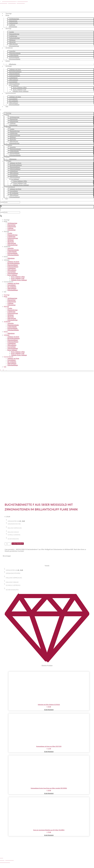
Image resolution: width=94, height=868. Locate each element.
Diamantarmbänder (13, 250)
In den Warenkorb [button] (49, 593)
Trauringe (7, 220)
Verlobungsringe (12, 223)
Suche (2, 202)
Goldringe (10, 228)
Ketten (8, 61)
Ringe (7, 15)
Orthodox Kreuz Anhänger (21, 91)
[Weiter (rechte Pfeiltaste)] (3, 868)
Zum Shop (19, 860)
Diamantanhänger (13, 265)
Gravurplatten (12, 272)
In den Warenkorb (18, 427)
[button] (47, 110)
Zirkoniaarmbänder (15, 59)
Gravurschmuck (11, 93)
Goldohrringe (11, 237)
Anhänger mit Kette (13, 262)
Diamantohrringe (12, 235)
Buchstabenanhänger (14, 263)
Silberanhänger (12, 270)
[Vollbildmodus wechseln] (3, 866)
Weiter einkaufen (9, 863)
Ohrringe (8, 28)
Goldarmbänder (12, 252)
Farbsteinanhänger (13, 267)
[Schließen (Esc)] (6, 866)
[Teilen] (4, 866)
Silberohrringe (12, 243)
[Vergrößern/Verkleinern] (1, 866)
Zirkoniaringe (13, 125)
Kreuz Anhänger (12, 275)
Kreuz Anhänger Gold (18, 278)
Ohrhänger (11, 240)
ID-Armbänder (12, 287)
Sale (7, 106)
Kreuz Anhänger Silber (18, 277)
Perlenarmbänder (12, 253)
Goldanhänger (12, 268)
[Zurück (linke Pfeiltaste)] (1, 868)
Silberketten (13, 159)
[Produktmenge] (8, 427)
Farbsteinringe (12, 227)
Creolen (10, 233)
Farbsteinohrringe (13, 238)
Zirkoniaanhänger (14, 105)
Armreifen (11, 248)
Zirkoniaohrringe (14, 143)
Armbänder (9, 48)
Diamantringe (11, 225)
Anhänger (9, 66)
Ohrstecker (11, 242)
